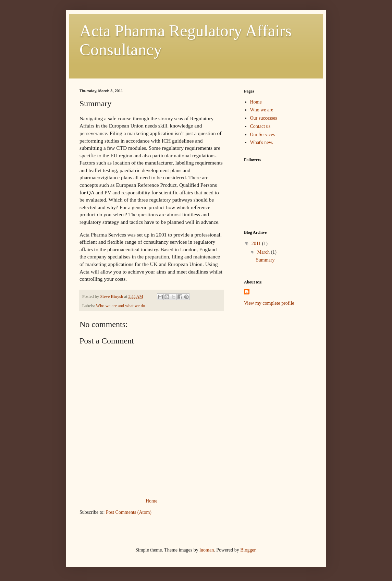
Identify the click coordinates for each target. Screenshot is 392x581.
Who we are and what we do (120, 306)
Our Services (263, 135)
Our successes (264, 118)
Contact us (260, 126)
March (264, 252)
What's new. (262, 142)
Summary (265, 260)
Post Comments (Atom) (129, 512)
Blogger (248, 550)
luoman (207, 550)
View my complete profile (269, 303)
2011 (257, 244)
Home (151, 501)
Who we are (262, 110)
